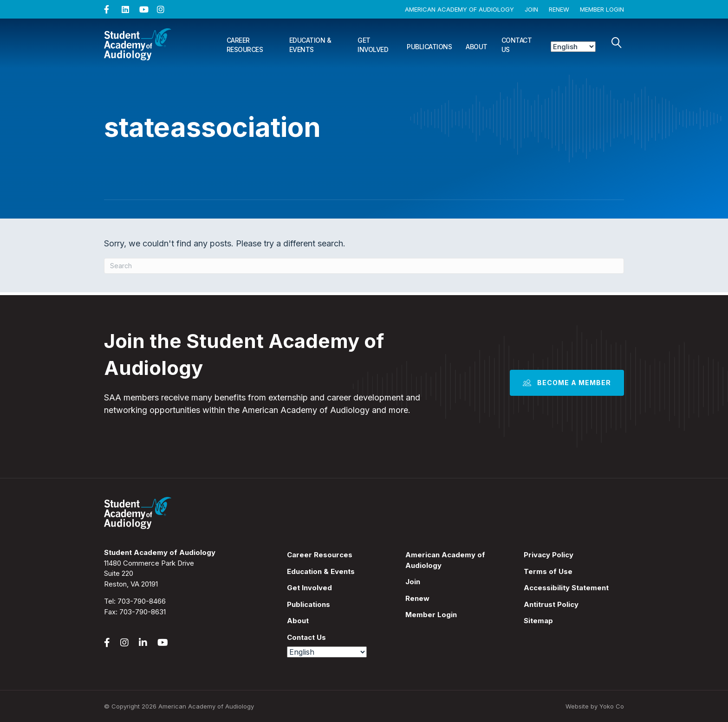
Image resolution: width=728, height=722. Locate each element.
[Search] (617, 43)
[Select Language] (573, 47)
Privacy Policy (549, 555)
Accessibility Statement (566, 588)
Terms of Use (548, 571)
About (477, 47)
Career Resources (245, 45)
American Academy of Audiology (459, 9)
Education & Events (310, 45)
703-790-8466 (142, 601)
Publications (429, 47)
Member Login (602, 9)
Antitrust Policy (551, 604)
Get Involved (373, 45)
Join (531, 9)
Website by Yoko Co (595, 706)
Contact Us (517, 45)
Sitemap (538, 621)
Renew (559, 9)
